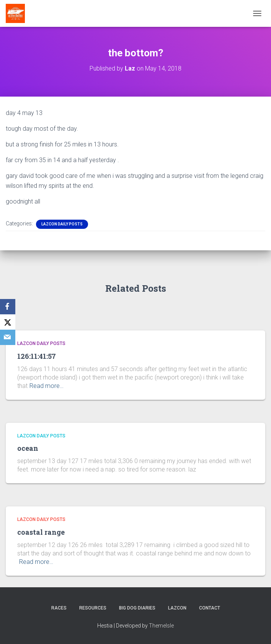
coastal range (41, 532)
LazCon (177, 608)
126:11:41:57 (37, 356)
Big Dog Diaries (137, 608)
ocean (28, 448)
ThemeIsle (161, 626)
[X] (8, 322)
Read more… (47, 386)
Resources (93, 608)
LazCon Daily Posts (62, 224)
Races (59, 608)
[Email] (8, 337)
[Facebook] (8, 307)
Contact (210, 608)
